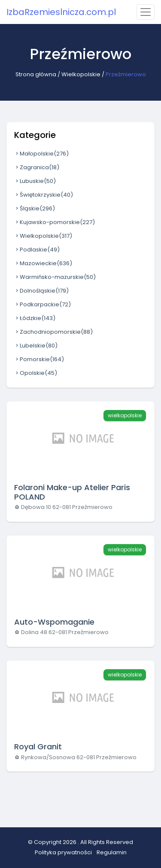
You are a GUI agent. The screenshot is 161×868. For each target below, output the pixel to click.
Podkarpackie (43, 304)
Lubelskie (36, 346)
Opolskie (36, 373)
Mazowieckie (43, 263)
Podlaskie (37, 250)
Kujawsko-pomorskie (55, 222)
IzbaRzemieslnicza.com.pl (61, 12)
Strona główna (36, 74)
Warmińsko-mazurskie (55, 277)
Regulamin (112, 852)
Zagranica (37, 167)
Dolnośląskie (41, 291)
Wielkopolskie (81, 74)
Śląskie (35, 208)
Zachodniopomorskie (53, 332)
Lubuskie (35, 181)
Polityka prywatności (63, 852)
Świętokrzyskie (44, 195)
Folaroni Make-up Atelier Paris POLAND (72, 492)
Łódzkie (35, 318)
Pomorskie (39, 359)
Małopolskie (41, 154)
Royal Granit (38, 747)
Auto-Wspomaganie (54, 622)
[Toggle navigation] (146, 12)
